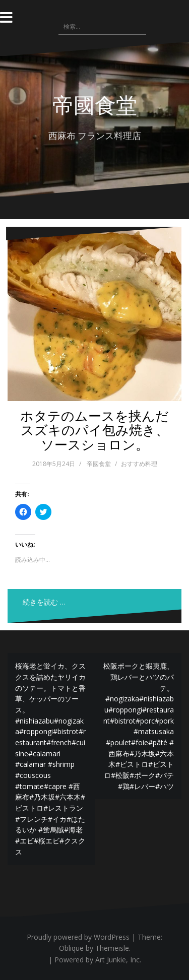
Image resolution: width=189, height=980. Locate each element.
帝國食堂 (95, 104)
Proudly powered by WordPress (78, 937)
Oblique (71, 948)
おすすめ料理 (139, 464)
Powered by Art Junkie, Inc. (98, 960)
